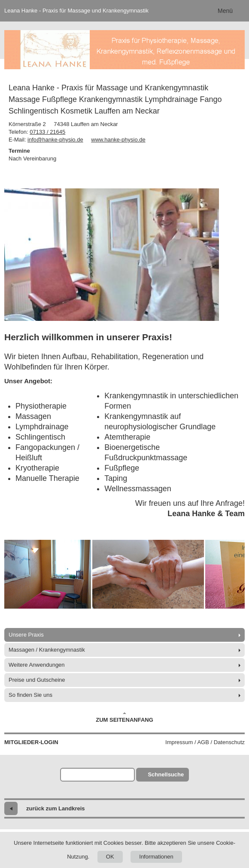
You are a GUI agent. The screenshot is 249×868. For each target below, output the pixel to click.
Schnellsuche (166, 774)
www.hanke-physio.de (118, 140)
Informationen (156, 857)
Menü (225, 11)
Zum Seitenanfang (125, 717)
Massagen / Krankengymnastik (47, 650)
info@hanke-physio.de (55, 140)
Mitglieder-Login (31, 742)
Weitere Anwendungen (37, 665)
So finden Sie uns (30, 695)
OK (110, 857)
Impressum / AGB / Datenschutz (205, 742)
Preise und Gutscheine (37, 680)
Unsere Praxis (26, 635)
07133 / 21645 (47, 132)
